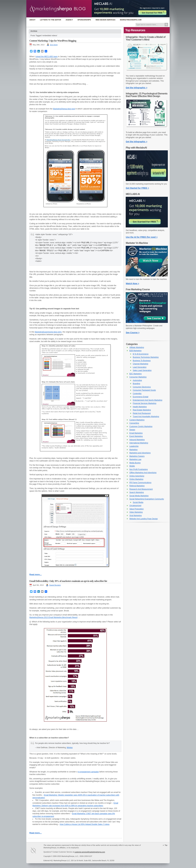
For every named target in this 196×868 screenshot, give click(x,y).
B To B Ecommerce (141, 354)
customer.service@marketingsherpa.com (90, 852)
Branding (136, 384)
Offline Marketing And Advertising (143, 473)
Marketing (133, 450)
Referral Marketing (137, 486)
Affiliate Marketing (137, 347)
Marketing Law (135, 459)
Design (132, 430)
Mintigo (70, 748)
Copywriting (134, 423)
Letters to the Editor (51, 20)
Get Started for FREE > (137, 188)
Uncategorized (135, 506)
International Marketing (139, 443)
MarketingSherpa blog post (64, 109)
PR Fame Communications (140, 483)
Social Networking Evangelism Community (147, 499)
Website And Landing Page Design (144, 519)
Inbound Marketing (137, 440)
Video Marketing (136, 512)
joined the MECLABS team (47, 57)
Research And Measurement (141, 489)
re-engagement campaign (88, 772)
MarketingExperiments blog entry (48, 332)
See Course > (133, 333)
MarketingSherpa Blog (59, 9)
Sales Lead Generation (142, 370)
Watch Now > (133, 284)
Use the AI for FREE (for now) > (142, 237)
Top (166, 845)
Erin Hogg (54, 45)
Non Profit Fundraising (139, 469)
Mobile (132, 466)
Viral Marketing (136, 516)
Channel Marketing (140, 364)
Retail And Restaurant (142, 413)
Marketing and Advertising (140, 453)
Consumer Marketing (138, 377)
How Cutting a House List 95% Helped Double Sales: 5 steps (85, 824)
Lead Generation (140, 367)
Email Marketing (136, 433)
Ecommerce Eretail (140, 397)
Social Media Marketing (139, 496)
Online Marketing (136, 479)
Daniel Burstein (55, 585)
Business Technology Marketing (146, 357)
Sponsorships (84, 20)
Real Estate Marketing (142, 410)
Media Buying (135, 463)
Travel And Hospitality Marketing (146, 417)
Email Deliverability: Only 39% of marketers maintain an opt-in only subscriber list (68, 581)
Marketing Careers (137, 456)
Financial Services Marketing (144, 403)
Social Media (138, 502)
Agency (69, 20)
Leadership (134, 446)
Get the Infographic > (137, 88)
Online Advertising (137, 476)
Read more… (36, 574)
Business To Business (142, 361)
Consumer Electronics (142, 387)
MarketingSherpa (53, 617)
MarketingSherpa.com (131, 20)
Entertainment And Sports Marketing (148, 400)
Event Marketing (136, 436)
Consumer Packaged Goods (144, 390)
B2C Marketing (135, 374)
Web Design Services (105, 20)
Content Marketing (137, 420)
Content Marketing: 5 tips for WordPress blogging (53, 41)
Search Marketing (137, 492)
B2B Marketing (135, 351)
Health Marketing (140, 407)
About (32, 20)
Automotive (137, 380)
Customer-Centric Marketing (141, 426)
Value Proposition (137, 509)
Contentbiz (137, 394)
